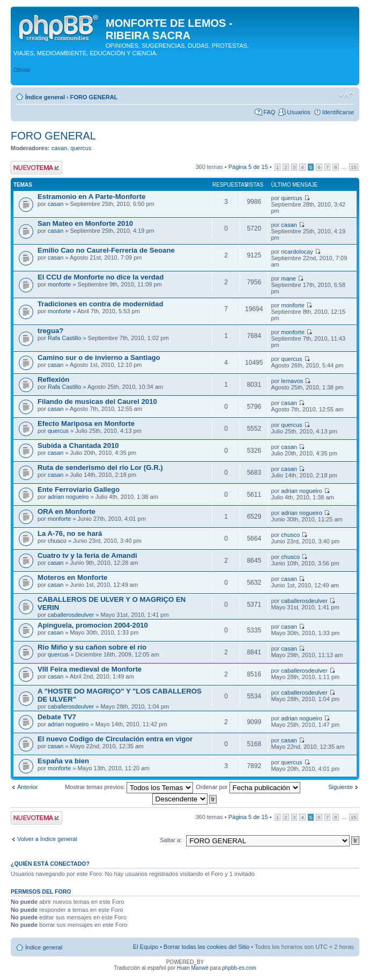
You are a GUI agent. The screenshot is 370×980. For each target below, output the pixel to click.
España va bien (63, 761)
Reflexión (53, 380)
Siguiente (341, 787)
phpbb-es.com (239, 968)
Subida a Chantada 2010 (78, 445)
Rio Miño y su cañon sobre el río (92, 647)
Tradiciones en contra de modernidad (101, 304)
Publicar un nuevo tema (36, 168)
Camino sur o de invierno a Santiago (99, 358)
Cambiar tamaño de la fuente (346, 95)
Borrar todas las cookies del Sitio (206, 947)
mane (288, 278)
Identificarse (338, 112)
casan (59, 148)
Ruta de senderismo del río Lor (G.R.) (100, 467)
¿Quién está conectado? (50, 864)
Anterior (28, 787)
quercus (81, 148)
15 (354, 167)
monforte (59, 284)
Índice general (45, 97)
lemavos (292, 381)
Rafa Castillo (64, 338)
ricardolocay (297, 252)
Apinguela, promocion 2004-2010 (93, 625)
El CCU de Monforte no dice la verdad (101, 277)
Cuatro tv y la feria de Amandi (87, 555)
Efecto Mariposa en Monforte (86, 423)
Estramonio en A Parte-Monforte (91, 197)
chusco (57, 541)
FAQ (269, 112)
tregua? (50, 331)
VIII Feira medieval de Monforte (90, 669)
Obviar (22, 70)
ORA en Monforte (66, 511)
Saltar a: (171, 840)
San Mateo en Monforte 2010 (85, 223)
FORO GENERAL (94, 97)
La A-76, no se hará (70, 533)
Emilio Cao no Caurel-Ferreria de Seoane (106, 250)
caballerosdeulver (71, 615)
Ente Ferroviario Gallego (79, 489)
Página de (248, 167)
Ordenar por (248, 787)
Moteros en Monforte (72, 577)
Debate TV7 (57, 717)
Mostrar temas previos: (129, 787)
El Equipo (146, 947)
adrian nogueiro (68, 497)
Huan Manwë (193, 968)
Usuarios (298, 112)
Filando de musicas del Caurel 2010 (97, 401)
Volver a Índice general (47, 839)
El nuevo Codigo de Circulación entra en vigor (115, 739)
